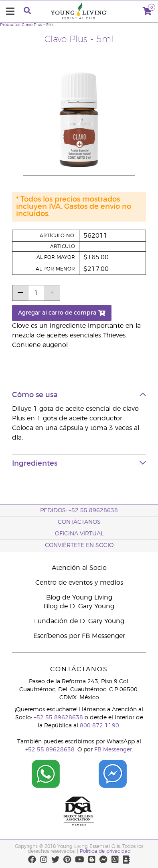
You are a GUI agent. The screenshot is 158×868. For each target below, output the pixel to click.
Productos (10, 25)
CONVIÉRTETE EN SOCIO (79, 545)
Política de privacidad (105, 851)
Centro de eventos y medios (79, 583)
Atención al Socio (79, 568)
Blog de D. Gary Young (79, 606)
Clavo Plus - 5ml (38, 25)
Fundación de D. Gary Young (79, 621)
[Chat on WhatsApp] (46, 771)
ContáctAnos (79, 522)
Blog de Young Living (79, 598)
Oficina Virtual (79, 534)
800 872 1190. (100, 726)
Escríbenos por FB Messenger (79, 636)
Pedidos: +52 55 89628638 (79, 511)
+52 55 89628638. (51, 750)
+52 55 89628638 (58, 718)
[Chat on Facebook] (113, 771)
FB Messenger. (114, 750)
